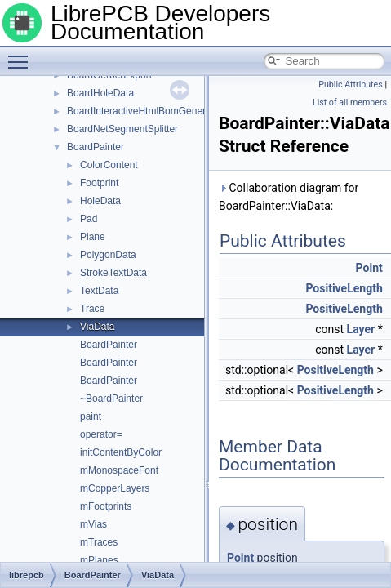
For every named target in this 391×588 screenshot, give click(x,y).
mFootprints (106, 506)
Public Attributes (351, 85)
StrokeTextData (113, 273)
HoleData (100, 201)
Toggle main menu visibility (22, 55)
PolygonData (108, 255)
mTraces (99, 542)
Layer (361, 329)
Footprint (99, 183)
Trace (92, 309)
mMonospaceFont (119, 470)
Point (369, 268)
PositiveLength (344, 288)
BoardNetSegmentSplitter (122, 129)
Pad (89, 219)
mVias (93, 524)
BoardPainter (96, 147)
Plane (93, 237)
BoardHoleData (100, 93)
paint (91, 416)
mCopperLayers (115, 488)
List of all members (350, 102)
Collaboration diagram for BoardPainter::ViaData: (289, 197)
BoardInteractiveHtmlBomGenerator (145, 111)
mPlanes (99, 560)
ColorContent (109, 165)
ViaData (97, 327)
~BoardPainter (111, 399)
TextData (99, 291)
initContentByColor (121, 452)
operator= (101, 434)
